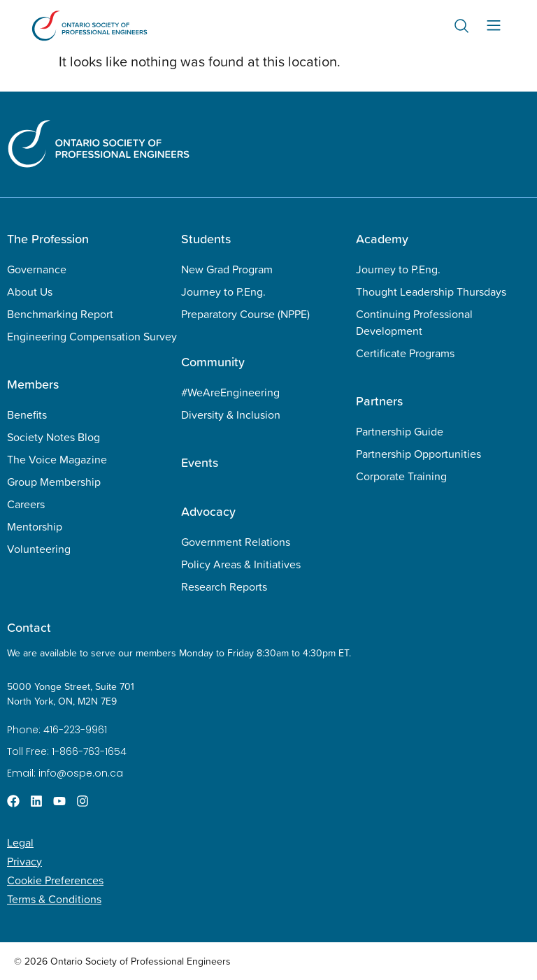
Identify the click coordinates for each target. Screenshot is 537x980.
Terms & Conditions (54, 899)
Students (206, 239)
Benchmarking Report (60, 314)
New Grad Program (227, 269)
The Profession (48, 239)
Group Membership (54, 482)
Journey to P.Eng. (223, 291)
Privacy (24, 861)
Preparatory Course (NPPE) (245, 314)
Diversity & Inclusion (231, 415)
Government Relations (236, 542)
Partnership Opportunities (418, 454)
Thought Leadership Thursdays (431, 291)
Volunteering (39, 549)
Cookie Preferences (55, 880)
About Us (30, 291)
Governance (37, 269)
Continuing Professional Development (414, 322)
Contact (29, 627)
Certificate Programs (405, 353)
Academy (382, 239)
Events (200, 462)
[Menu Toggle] (494, 26)
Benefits (27, 415)
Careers (26, 504)
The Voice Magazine (57, 459)
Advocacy (208, 511)
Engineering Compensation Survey (92, 336)
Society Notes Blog (53, 437)
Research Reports (224, 586)
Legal (20, 842)
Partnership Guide (400, 431)
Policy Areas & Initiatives (241, 564)
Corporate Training (401, 476)
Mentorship (35, 526)
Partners (379, 401)
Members (33, 384)
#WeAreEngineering (230, 392)
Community (213, 362)
